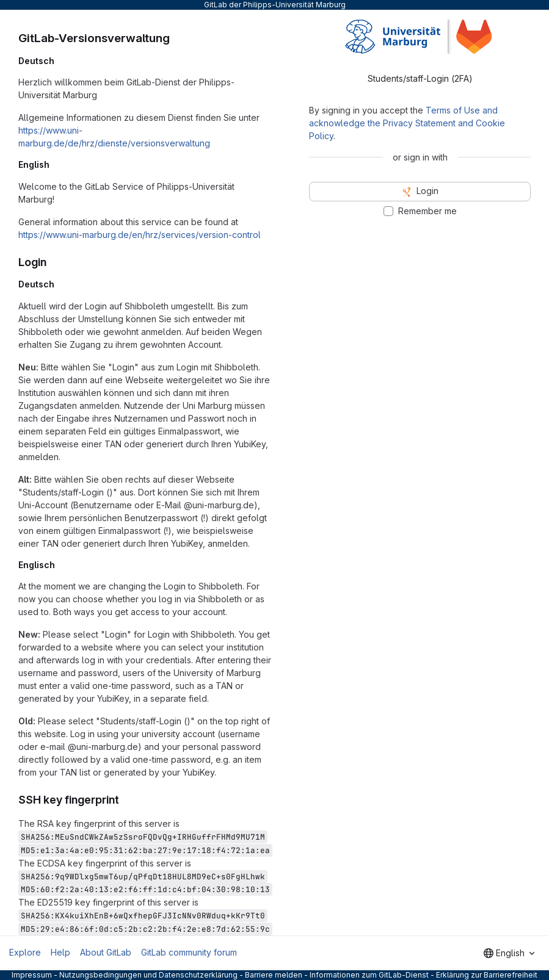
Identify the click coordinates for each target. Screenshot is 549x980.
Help (60, 952)
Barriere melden (274, 975)
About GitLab (106, 952)
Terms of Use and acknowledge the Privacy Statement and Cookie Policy (407, 123)
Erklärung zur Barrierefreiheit (487, 975)
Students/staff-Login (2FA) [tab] (420, 78)
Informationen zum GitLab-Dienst (369, 975)
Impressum (32, 975)
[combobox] (509, 953)
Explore (25, 952)
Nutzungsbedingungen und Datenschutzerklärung (148, 975)
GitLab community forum (189, 952)
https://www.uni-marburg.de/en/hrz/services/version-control (140, 235)
